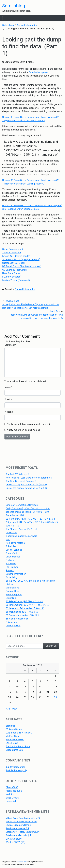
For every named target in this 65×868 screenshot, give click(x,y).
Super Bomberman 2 (13, 249)
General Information (25, 289)
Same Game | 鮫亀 (15, 515)
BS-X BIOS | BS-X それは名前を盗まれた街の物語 (31, 581)
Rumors (10, 570)
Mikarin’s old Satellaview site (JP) (23, 818)
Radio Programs (14, 595)
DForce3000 (12, 787)
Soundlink (11, 598)
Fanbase (10, 560)
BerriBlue (10, 726)
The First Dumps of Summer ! (21, 481)
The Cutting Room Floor (18, 746)
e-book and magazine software (21, 536)
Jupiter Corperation (15, 767)
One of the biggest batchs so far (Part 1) (26, 488)
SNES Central (12, 798)
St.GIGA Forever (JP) (16, 770)
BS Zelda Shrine (14, 729)
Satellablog (14, 6)
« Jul (8, 709)
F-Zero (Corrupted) (12, 277)
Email (7, 399)
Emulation (11, 564)
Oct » (15, 709)
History (9, 584)
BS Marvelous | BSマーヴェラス (22, 612)
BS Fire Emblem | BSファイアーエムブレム (28, 605)
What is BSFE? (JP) (15, 842)
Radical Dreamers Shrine (18, 825)
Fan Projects (12, 567)
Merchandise (12, 588)
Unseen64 (11, 801)
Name (8, 387)
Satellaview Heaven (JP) (18, 828)
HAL (8, 539)
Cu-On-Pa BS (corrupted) (15, 270)
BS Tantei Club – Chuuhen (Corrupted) (22, 266)
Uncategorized (13, 626)
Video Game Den (14, 750)
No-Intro (10, 794)
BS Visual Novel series (17, 619)
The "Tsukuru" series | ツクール (22, 529)
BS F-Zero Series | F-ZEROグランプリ (25, 601)
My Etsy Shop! (13, 736)
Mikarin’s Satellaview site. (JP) (21, 822)
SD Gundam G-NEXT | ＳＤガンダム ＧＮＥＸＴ (31, 519)
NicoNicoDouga (14, 791)
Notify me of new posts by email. (24, 430)
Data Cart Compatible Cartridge (22, 505)
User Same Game (11, 273)
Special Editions (14, 550)
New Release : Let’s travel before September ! (29, 478)
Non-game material (15, 543)
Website (9, 412)
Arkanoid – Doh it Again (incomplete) (21, 259)
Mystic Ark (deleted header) (16, 256)
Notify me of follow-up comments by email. (29, 424)
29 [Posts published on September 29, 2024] (55, 697)
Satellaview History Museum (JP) (23, 832)
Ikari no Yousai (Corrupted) (16, 280)
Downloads (11, 533)
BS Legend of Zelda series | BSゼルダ (25, 608)
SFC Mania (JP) (14, 839)
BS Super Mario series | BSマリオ (23, 615)
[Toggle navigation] (5, 18)
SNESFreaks (12, 743)
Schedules (11, 546)
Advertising (11, 577)
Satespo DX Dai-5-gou (13, 263)
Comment (10, 345)
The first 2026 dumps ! (17, 474)
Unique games (13, 557)
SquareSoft (11, 553)
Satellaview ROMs (15, 740)
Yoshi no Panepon (12, 253)
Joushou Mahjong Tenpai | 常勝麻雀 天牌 (27, 512)
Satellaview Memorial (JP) (19, 835)
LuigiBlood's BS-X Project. (19, 733)
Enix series (11, 622)
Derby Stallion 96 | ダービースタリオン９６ (28, 508)
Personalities (12, 591)
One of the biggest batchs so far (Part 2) (26, 485)
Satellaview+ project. (40, 72)
